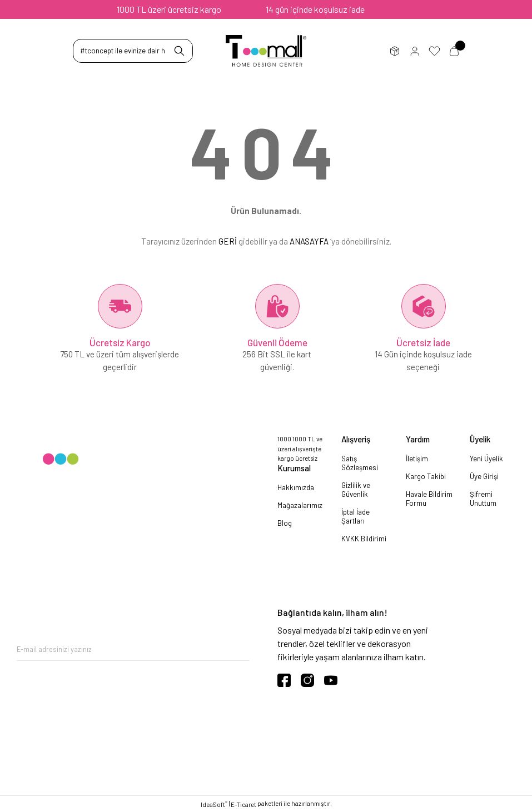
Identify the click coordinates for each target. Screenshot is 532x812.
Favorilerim (434, 51)
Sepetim (454, 51)
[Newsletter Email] (133, 649)
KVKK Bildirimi (364, 539)
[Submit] (241, 649)
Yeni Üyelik (486, 459)
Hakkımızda (296, 487)
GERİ (228, 241)
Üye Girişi (414, 51)
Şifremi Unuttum (483, 499)
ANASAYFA (309, 241)
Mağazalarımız (300, 505)
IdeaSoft (214, 804)
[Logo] (266, 51)
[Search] (133, 51)
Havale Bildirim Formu (429, 499)
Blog (285, 523)
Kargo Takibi (426, 476)
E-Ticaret (243, 804)
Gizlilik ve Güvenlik (356, 490)
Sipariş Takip (395, 51)
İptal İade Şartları (356, 516)
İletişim (417, 459)
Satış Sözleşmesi (360, 463)
